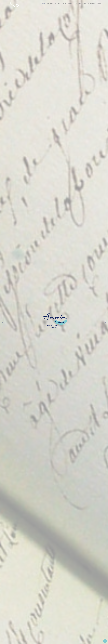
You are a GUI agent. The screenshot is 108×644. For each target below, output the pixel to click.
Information (92, 3)
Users (70, 3)
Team (84, 3)
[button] (3, 319)
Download (58, 3)
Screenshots (77, 3)
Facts (65, 3)
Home (44, 3)
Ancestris (50, 3)
